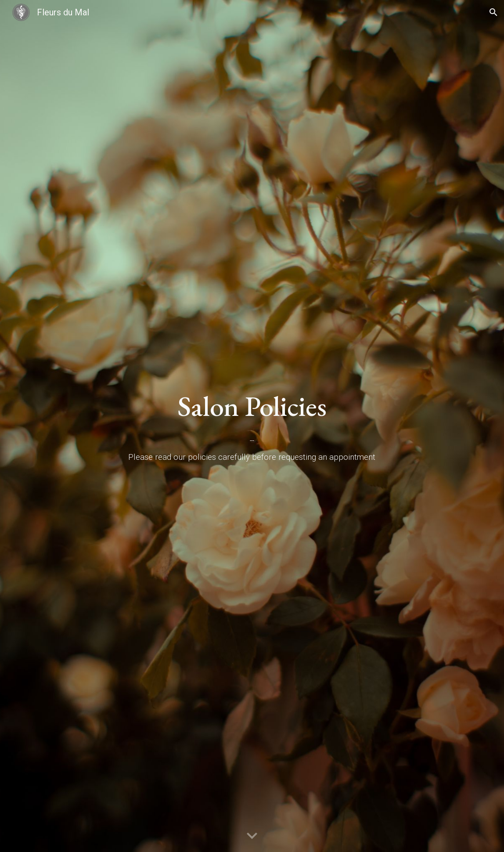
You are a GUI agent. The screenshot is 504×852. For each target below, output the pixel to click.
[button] (493, 12)
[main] (252, 406)
